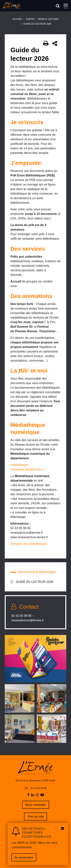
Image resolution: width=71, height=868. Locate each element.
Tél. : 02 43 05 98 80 (35, 788)
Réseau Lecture (48, 19)
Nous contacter (36, 805)
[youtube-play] (42, 795)
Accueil (17, 19)
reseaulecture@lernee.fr (28, 620)
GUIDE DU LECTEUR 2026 (32, 582)
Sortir (30, 19)
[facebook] (28, 795)
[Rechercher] (58, 6)
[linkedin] (32, 795)
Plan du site (35, 816)
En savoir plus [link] (24, 857)
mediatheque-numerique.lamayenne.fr (27, 467)
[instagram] (37, 795)
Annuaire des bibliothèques (29, 544)
